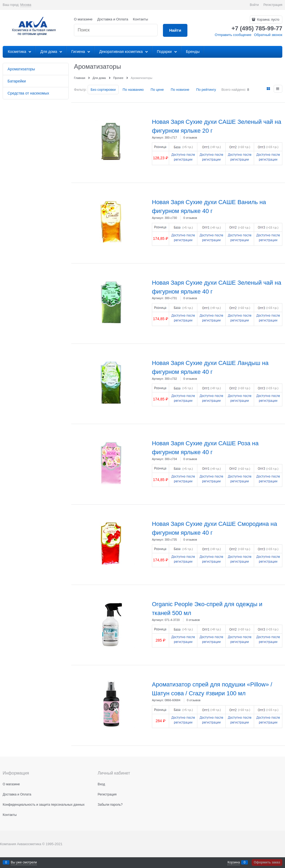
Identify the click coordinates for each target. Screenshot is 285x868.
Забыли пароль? (110, 805)
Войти (254, 5)
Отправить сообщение (233, 35)
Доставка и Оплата (113, 19)
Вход (101, 784)
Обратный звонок (268, 35)
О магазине (83, 19)
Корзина (234, 862)
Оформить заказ (267, 862)
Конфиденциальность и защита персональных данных (44, 805)
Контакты (140, 19)
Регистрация (273, 5)
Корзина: (268, 20)
